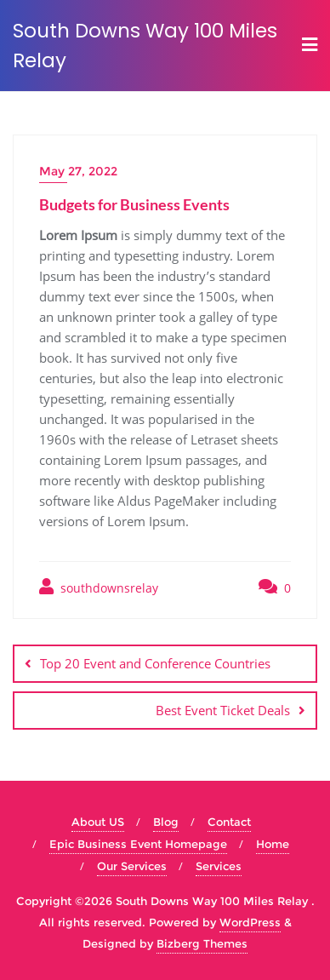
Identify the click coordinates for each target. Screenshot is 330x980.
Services (219, 866)
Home (273, 844)
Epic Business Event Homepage (138, 844)
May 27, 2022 (78, 171)
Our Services (132, 866)
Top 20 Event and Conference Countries (155, 663)
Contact (229, 822)
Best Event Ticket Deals (223, 710)
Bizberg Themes (202, 943)
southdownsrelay (99, 587)
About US (98, 822)
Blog (166, 822)
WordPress (250, 922)
